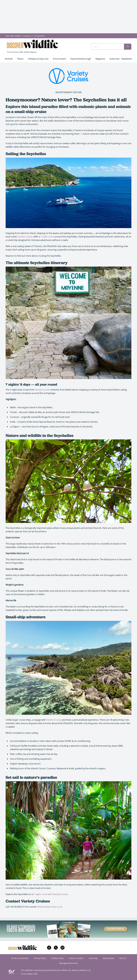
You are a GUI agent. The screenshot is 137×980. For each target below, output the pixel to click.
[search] (128, 47)
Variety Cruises (25, 237)
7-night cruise (47, 237)
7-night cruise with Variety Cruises (51, 894)
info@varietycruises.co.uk (49, 907)
